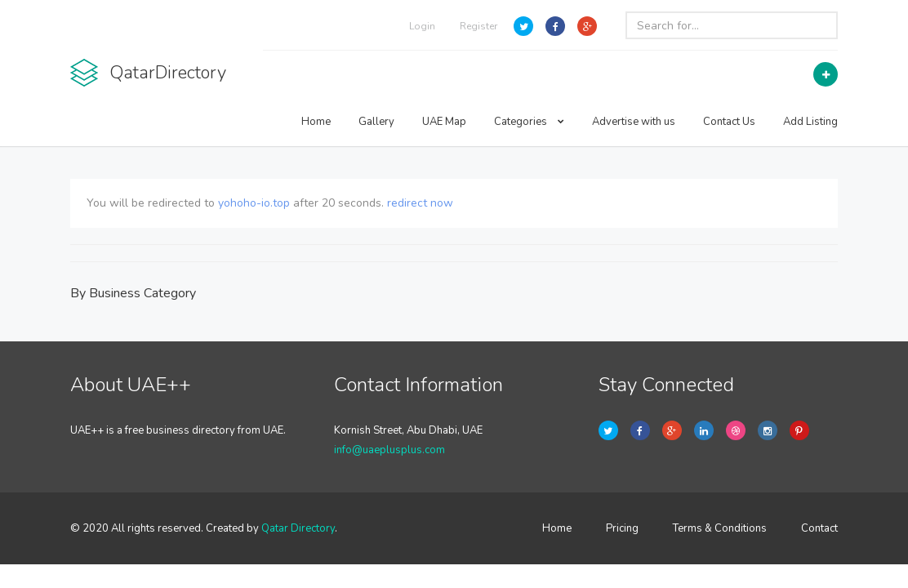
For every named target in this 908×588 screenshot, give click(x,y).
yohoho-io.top (254, 203)
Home (316, 122)
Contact (819, 528)
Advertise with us (634, 122)
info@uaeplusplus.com (389, 450)
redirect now (420, 203)
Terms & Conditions (720, 528)
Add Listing (810, 122)
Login (422, 26)
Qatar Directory (298, 528)
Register (478, 26)
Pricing (622, 528)
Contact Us (729, 122)
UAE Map (444, 122)
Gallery (376, 122)
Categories (529, 122)
